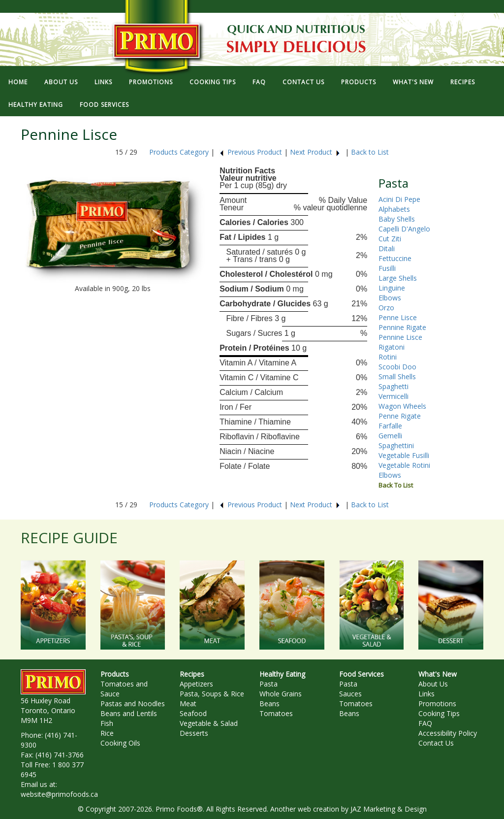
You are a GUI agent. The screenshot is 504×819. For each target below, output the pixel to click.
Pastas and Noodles (133, 704)
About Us (433, 684)
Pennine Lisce (400, 337)
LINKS (103, 82)
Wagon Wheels (402, 406)
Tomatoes (276, 713)
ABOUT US (61, 82)
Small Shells (397, 377)
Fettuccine (395, 258)
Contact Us (436, 743)
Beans (269, 704)
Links (426, 694)
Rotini (388, 357)
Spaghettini (396, 445)
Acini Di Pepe (399, 199)
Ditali (387, 248)
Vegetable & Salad (209, 723)
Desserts (194, 733)
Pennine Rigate (402, 327)
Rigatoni (392, 347)
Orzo (386, 308)
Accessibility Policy (448, 733)
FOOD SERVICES (104, 105)
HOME (18, 82)
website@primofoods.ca (59, 794)
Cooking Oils (120, 743)
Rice (107, 733)
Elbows (390, 298)
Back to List (370, 152)
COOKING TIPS (213, 82)
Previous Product (251, 152)
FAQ (259, 82)
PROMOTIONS (151, 82)
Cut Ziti (390, 239)
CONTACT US (303, 82)
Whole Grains (281, 694)
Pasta (268, 684)
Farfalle (390, 426)
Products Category (179, 152)
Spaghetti (394, 386)
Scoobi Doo (397, 367)
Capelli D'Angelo (404, 229)
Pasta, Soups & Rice (212, 694)
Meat (188, 704)
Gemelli (390, 436)
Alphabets (394, 209)
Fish (107, 723)
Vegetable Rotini (404, 465)
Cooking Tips (439, 713)
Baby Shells (397, 219)
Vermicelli (394, 396)
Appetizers (196, 684)
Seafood (193, 713)
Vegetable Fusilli (404, 455)
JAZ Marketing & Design (389, 809)
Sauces (350, 694)
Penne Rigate (400, 416)
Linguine (392, 288)
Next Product (315, 152)
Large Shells (398, 278)
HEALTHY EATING (36, 105)
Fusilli (387, 268)
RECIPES (463, 82)
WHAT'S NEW (413, 82)
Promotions (437, 704)
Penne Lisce (398, 317)
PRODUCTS (359, 82)
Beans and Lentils (129, 713)
